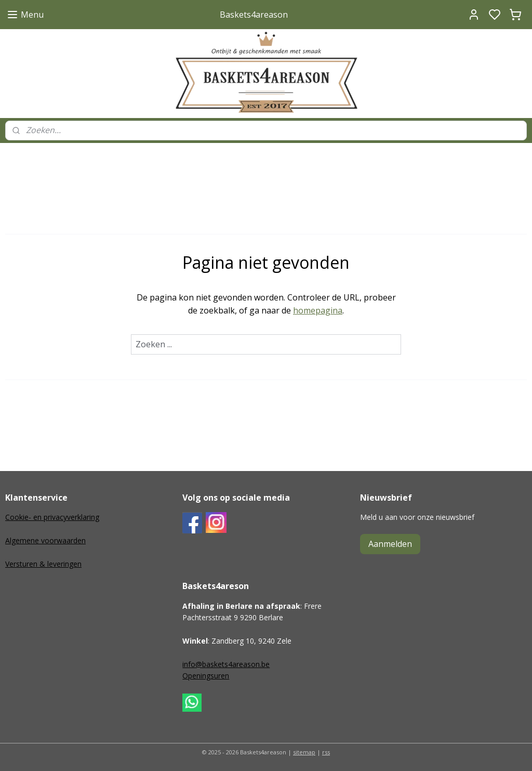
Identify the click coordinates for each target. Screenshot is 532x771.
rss (326, 752)
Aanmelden (390, 544)
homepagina (318, 310)
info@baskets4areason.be (226, 664)
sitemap (304, 752)
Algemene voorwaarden (45, 540)
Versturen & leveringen (43, 564)
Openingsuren (206, 676)
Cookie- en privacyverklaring (52, 517)
